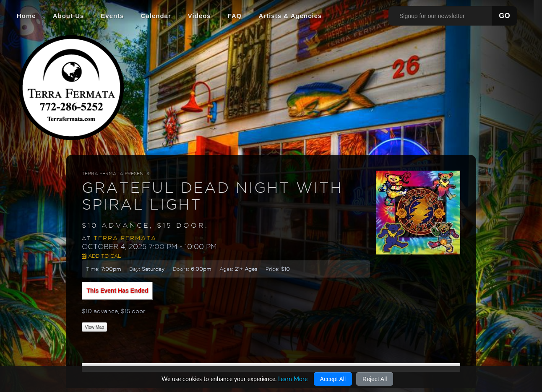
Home (26, 16)
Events (112, 16)
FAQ (235, 16)
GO (504, 16)
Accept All (333, 379)
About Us (69, 16)
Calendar (156, 16)
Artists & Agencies (291, 16)
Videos (199, 16)
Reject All (375, 379)
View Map (94, 327)
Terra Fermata (125, 238)
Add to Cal (101, 256)
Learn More (293, 379)
